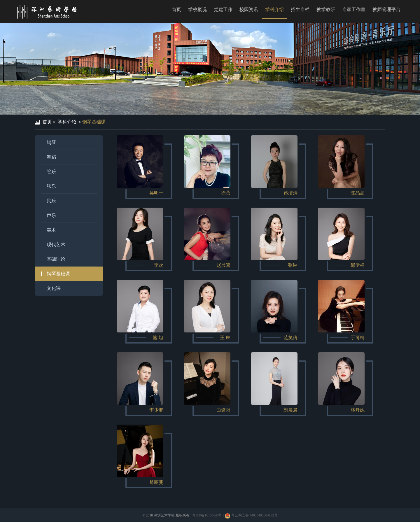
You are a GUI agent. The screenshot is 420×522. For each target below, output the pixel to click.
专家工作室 (354, 9)
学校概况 (197, 9)
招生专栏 (300, 9)
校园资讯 (249, 9)
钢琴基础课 (94, 122)
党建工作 (223, 9)
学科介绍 (274, 9)
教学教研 (326, 9)
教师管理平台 (386, 9)
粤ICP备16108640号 (207, 515)
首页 (176, 9)
